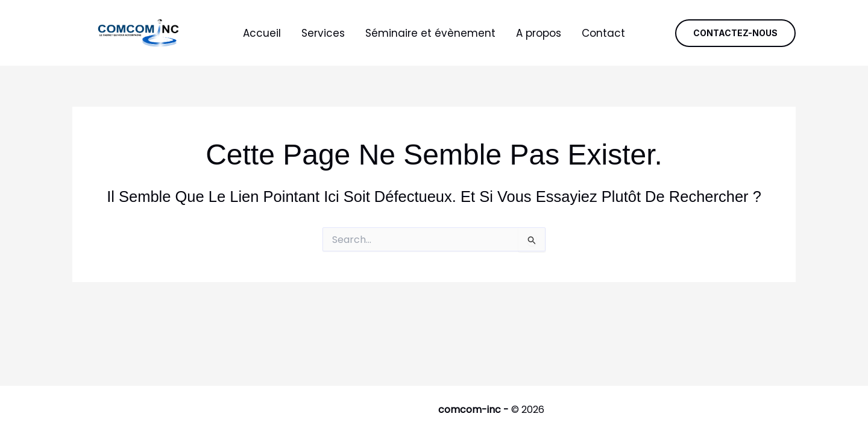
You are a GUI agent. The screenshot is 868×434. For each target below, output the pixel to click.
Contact (603, 33)
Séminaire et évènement (430, 33)
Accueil (262, 33)
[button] (735, 33)
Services (323, 33)
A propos (539, 33)
